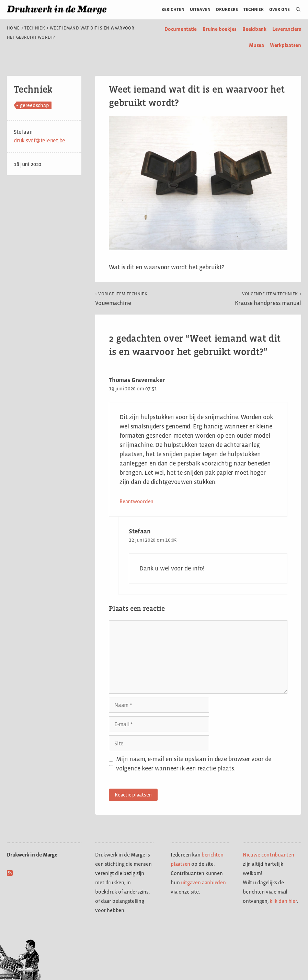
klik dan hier (283, 901)
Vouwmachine (121, 299)
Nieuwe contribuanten (269, 855)
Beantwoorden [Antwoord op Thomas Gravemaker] (136, 501)
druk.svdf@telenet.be (39, 140)
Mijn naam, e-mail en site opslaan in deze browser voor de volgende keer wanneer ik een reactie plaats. (194, 764)
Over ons (280, 9)
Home (13, 28)
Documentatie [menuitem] (181, 29)
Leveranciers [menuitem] (287, 29)
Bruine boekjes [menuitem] (220, 29)
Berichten (173, 9)
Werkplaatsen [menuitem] (286, 45)
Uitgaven (200, 9)
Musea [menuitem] (256, 45)
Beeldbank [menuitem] (254, 29)
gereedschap (34, 105)
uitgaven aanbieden (203, 882)
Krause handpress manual (268, 299)
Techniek (254, 9)
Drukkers (227, 9)
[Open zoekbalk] (295, 10)
